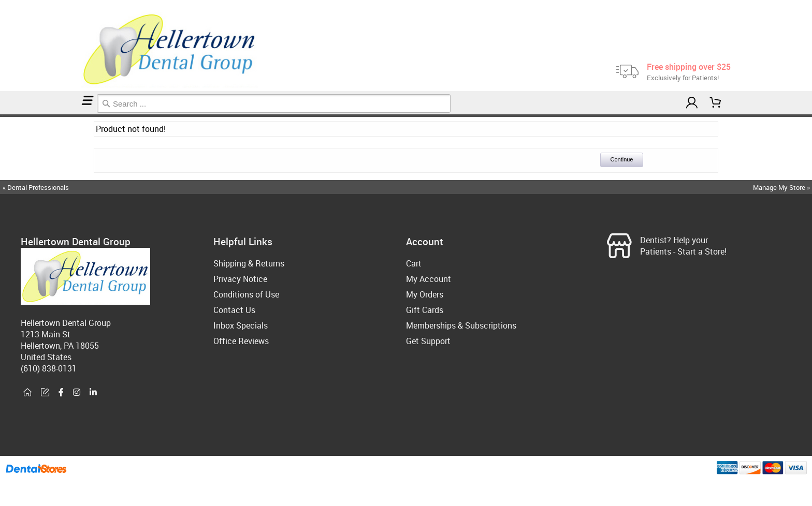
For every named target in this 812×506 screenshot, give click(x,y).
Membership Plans (6, 116)
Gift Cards (425, 310)
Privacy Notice (240, 279)
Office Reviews (241, 341)
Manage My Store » (782, 187)
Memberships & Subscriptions (461, 325)
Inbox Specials (241, 325)
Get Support (428, 341)
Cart (414, 263)
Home (2, 116)
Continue (621, 159)
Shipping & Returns (249, 263)
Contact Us (234, 310)
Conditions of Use (246, 294)
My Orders (425, 294)
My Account (429, 279)
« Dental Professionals (36, 187)
